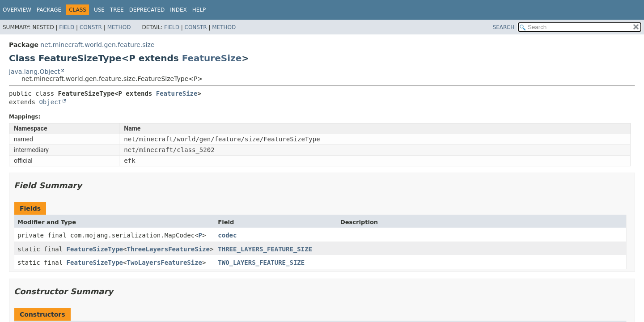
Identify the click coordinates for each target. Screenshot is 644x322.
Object (50, 102)
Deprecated (147, 10)
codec (227, 235)
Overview (17, 10)
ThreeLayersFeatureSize (168, 249)
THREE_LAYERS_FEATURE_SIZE (265, 249)
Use (99, 10)
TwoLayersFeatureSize (164, 263)
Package (49, 10)
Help (199, 10)
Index (178, 10)
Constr (91, 27)
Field (67, 27)
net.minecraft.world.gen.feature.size (97, 45)
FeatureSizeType (95, 249)
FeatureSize (212, 58)
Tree (117, 10)
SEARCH (504, 27)
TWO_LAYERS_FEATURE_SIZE (261, 263)
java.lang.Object (34, 72)
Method (119, 27)
